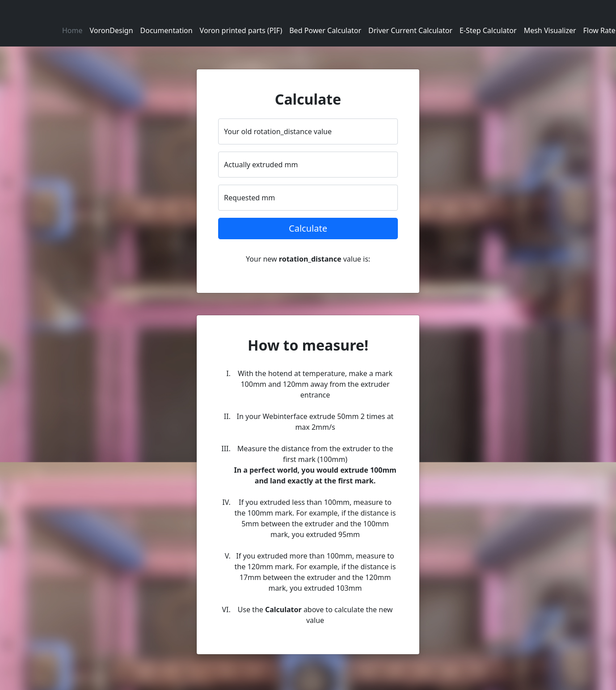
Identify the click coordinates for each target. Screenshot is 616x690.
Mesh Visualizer (550, 30)
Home (72, 30)
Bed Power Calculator (325, 30)
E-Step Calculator (488, 30)
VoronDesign (112, 30)
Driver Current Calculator (410, 30)
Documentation (167, 30)
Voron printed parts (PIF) (241, 30)
